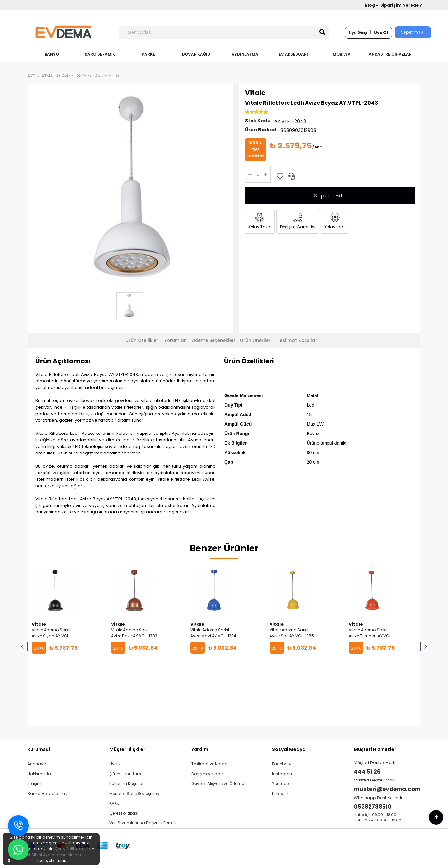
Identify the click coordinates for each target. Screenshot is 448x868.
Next (425, 647)
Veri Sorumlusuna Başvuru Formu (143, 823)
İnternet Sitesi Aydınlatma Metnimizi (51, 855)
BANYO (52, 54)
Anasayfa (37, 764)
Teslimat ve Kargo (209, 764)
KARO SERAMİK (100, 54)
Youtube (280, 784)
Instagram (283, 774)
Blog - (372, 5)
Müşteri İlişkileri (128, 749)
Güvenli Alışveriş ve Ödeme (218, 784)
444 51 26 (367, 772)
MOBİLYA (342, 54)
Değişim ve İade (207, 774)
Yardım (200, 749)
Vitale (255, 93)
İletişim (34, 784)
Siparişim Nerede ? (401, 5)
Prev (23, 647)
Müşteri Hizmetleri (376, 749)
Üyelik (115, 764)
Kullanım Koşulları (127, 784)
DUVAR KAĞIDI (197, 54)
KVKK (114, 803)
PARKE (148, 54)
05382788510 (373, 807)
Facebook (282, 764)
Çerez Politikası (124, 813)
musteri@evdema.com (387, 789)
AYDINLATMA (245, 54)
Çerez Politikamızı (72, 849)
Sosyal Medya (289, 749)
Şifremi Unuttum (125, 774)
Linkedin (280, 793)
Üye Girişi (358, 33)
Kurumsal (39, 749)
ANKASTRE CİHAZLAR (390, 54)
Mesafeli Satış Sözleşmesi (135, 793)
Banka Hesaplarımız (48, 793)
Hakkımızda (39, 774)
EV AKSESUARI (293, 54)
